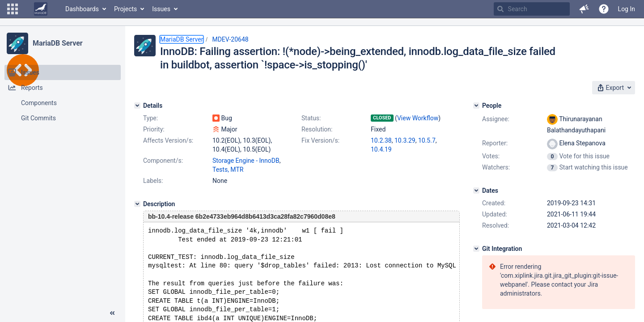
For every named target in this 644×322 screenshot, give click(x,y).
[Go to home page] (41, 9)
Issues (161, 9)
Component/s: (163, 161)
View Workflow (418, 118)
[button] (13, 9)
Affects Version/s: (168, 140)
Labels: (153, 181)
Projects (125, 9)
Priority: (154, 129)
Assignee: (496, 119)
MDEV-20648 (230, 39)
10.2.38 (381, 140)
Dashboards (82, 9)
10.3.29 (405, 140)
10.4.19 (381, 149)
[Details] (137, 106)
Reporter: (495, 143)
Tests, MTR (228, 169)
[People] (476, 106)
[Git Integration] (476, 249)
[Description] (137, 204)
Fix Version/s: (320, 140)
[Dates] (476, 191)
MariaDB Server (57, 43)
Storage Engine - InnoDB (246, 161)
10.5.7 (427, 140)
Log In (627, 9)
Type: (150, 118)
